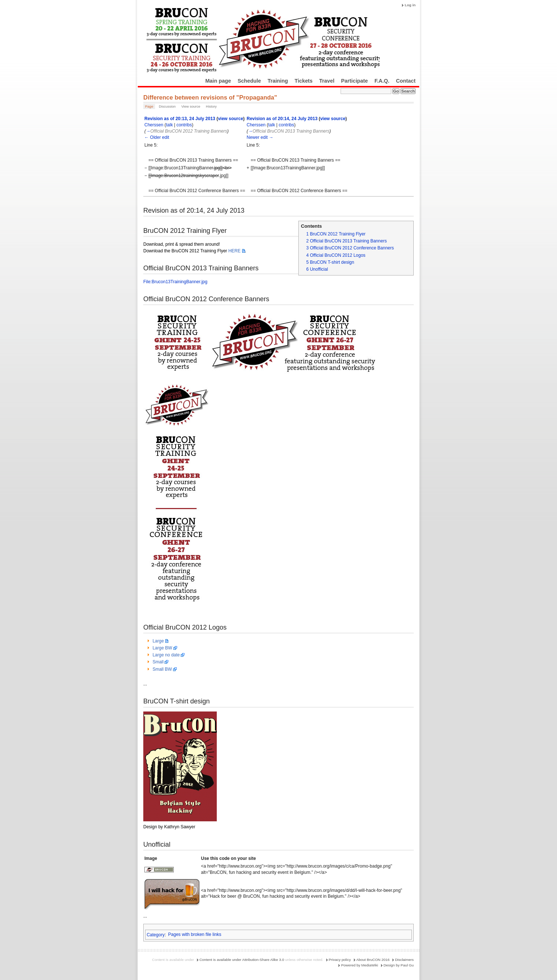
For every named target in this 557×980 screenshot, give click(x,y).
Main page (218, 81)
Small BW (162, 669)
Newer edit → (260, 137)
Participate (354, 81)
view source (231, 119)
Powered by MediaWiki (359, 965)
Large (158, 641)
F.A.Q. (382, 81)
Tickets (304, 81)
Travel (327, 81)
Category (156, 934)
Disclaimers (404, 960)
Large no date (166, 655)
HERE (234, 251)
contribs (184, 125)
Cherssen (154, 125)
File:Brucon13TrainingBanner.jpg (175, 282)
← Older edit (157, 137)
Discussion (167, 106)
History (211, 106)
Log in (410, 5)
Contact (406, 81)
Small (158, 662)
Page (149, 106)
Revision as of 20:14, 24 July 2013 (282, 119)
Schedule (249, 81)
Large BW (162, 648)
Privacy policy (340, 960)
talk (170, 125)
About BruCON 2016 (373, 960)
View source (191, 106)
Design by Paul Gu (399, 965)
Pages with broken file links (195, 934)
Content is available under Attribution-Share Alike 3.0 (242, 960)
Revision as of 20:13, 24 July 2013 (180, 119)
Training (278, 81)
